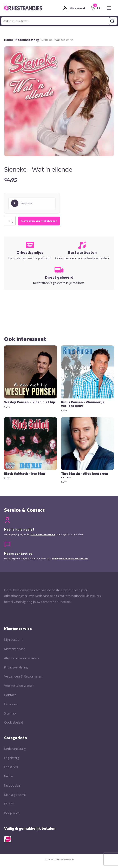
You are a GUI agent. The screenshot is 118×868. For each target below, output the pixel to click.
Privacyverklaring (16, 667)
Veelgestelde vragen (19, 686)
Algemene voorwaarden (21, 658)
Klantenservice (15, 649)
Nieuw (9, 776)
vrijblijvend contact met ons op (70, 559)
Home (9, 40)
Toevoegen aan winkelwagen (39, 221)
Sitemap (10, 713)
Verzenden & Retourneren (23, 676)
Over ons (11, 704)
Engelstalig (12, 758)
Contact (10, 695)
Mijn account (13, 640)
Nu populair (12, 785)
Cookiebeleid (14, 722)
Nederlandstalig (27, 40)
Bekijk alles (12, 813)
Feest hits (11, 767)
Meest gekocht (15, 795)
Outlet (9, 804)
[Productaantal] (10, 221)
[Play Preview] (32, 203)
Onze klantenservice (43, 534)
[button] (107, 54)
